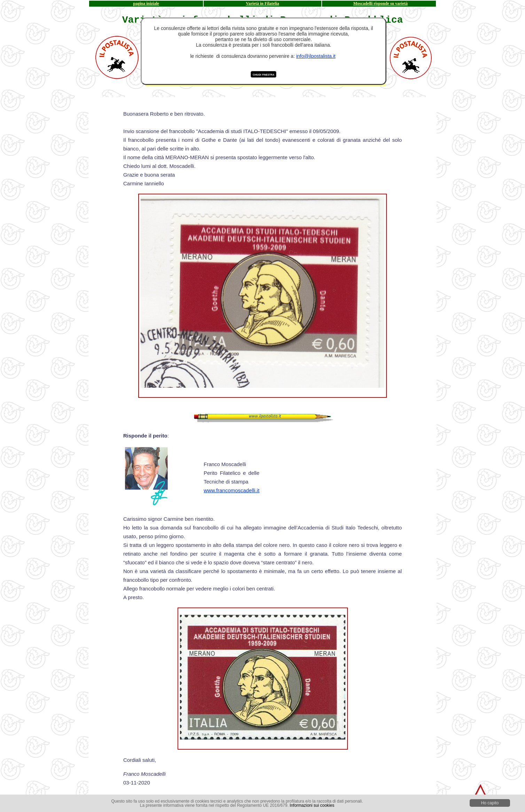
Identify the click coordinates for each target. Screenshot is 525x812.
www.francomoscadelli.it (232, 490)
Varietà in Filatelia (262, 3)
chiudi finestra (264, 74)
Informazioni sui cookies (312, 805)
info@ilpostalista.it (316, 56)
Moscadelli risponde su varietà (381, 3)
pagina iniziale (146, 3)
